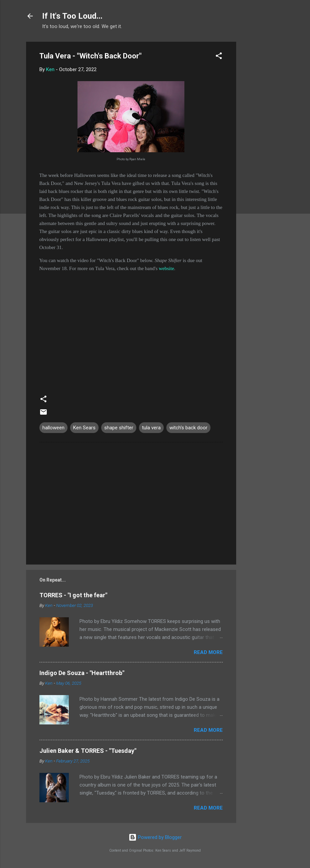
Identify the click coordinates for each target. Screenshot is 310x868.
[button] (219, 57)
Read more (208, 652)
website (166, 268)
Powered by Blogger (155, 837)
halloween (53, 428)
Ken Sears (84, 428)
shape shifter (119, 428)
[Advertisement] (263, 142)
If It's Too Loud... (72, 16)
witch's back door (188, 428)
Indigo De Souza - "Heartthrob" (82, 673)
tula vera (151, 428)
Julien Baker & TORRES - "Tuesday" (88, 751)
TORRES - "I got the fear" (73, 595)
